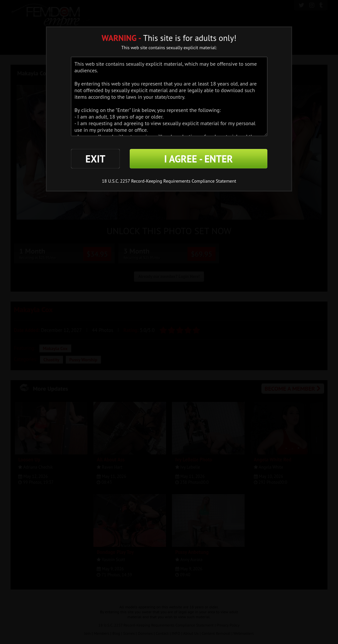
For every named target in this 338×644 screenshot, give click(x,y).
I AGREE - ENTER (198, 159)
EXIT (95, 159)
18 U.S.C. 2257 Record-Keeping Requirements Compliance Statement (169, 181)
